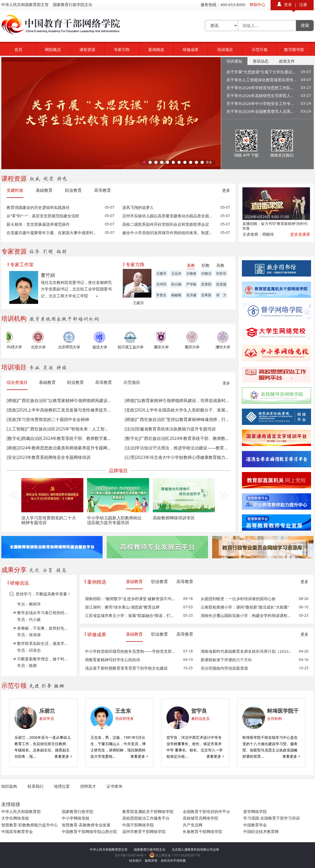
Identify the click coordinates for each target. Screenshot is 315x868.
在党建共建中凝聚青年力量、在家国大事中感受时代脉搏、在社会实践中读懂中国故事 (52, 233)
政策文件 (287, 61)
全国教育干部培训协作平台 (206, 811)
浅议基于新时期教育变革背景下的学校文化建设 (126, 668)
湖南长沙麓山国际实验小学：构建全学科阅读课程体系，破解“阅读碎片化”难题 (247, 615)
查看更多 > (63, 756)
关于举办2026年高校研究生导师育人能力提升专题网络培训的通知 (262, 96)
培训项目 (225, 49)
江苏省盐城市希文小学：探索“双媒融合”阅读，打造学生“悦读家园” (131, 615)
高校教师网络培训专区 (174, 518)
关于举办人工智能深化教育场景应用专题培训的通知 (262, 80)
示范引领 (260, 49)
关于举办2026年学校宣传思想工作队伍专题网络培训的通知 (262, 88)
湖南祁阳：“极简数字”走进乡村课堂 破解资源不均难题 (131, 599)
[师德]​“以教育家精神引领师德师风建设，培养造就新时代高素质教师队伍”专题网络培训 (177, 400)
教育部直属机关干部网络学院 (148, 811)
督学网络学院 (255, 811)
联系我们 (35, 786)
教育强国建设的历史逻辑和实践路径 (38, 207)
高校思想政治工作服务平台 (146, 818)
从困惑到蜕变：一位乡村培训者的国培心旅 (238, 599)
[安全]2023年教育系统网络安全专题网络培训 (49, 457)
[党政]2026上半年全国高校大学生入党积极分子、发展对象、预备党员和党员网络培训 (177, 410)
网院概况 (53, 49)
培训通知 (234, 61)
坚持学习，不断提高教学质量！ (43, 594)
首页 (18, 49)
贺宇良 (199, 711)
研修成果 (191, 49)
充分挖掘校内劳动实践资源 (224, 668)
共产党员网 (193, 825)
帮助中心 (257, 4)
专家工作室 (22, 264)
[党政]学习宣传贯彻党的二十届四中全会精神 (48, 419)
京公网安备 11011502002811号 (175, 855)
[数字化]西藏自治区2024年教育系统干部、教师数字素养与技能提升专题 (59, 438)
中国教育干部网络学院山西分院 (89, 831)
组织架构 (9, 786)
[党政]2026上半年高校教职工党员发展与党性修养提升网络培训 (59, 410)
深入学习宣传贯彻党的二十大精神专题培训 (49, 520)
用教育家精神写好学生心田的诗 (113, 660)
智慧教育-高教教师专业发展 (86, 825)
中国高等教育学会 (17, 831)
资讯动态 (261, 61)
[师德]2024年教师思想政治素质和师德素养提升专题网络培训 (59, 448)
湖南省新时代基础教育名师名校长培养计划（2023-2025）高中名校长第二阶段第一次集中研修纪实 (247, 651)
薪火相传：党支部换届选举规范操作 (38, 224)
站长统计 (135, 861)
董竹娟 (48, 275)
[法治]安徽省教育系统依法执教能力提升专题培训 (170, 429)
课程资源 (87, 49)
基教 (191, 265)
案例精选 (156, 49)
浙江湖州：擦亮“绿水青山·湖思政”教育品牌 (122, 607)
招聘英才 (88, 786)
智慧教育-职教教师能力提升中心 (30, 825)
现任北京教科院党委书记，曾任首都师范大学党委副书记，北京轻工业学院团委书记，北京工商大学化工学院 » (76, 289)
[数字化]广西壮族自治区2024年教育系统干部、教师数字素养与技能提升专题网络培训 (177, 438)
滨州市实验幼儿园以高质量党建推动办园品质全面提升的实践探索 (168, 216)
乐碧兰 (47, 711)
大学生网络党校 (15, 818)
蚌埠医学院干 (283, 711)
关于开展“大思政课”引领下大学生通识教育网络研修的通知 (262, 72)
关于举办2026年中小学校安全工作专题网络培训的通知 (262, 103)
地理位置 (62, 786)
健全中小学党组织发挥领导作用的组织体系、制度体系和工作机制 (168, 233)
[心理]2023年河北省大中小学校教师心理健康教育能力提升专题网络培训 (177, 457)
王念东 (123, 711)
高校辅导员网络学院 (200, 818)
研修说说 (19, 583)
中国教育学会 (255, 825)
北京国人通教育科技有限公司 (192, 849)
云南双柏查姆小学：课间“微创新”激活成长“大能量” (245, 607)
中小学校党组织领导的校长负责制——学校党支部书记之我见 (131, 651)
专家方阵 (122, 49)
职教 (206, 265)
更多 (209, 162)
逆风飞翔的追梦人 (138, 207)
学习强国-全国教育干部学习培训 (271, 818)
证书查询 (114, 786)
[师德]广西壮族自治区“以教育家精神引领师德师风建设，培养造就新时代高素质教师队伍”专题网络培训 (59, 400)
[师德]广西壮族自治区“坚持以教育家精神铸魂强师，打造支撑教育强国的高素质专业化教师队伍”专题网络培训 (177, 419)
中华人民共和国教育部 (21, 811)
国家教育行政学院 (78, 811)
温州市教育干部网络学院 (144, 831)
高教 (220, 265)
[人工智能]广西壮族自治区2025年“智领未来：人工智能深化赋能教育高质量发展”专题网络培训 (59, 429)
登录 (288, 4)
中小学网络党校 (76, 818)
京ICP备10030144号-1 (131, 855)
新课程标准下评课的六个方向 (226, 660)
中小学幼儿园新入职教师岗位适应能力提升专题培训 (114, 520)
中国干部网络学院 (138, 825)
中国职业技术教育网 (261, 831)
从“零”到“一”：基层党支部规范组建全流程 (43, 216)
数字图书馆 (294, 49)
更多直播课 (300, 234)
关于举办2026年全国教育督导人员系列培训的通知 (262, 111)
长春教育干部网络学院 (202, 831)
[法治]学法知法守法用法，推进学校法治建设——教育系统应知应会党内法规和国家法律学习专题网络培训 (177, 448)
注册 (303, 4)
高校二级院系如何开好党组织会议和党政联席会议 (166, 224)
